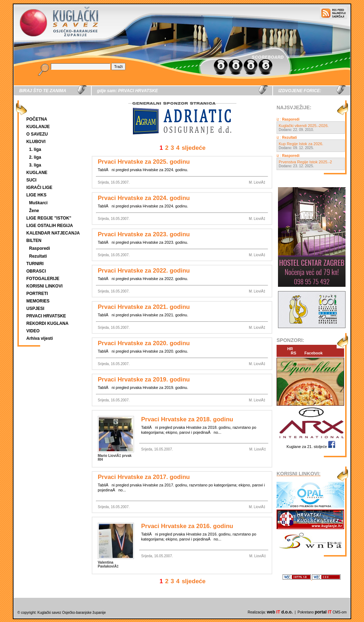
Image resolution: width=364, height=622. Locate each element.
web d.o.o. (280, 612)
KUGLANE (37, 173)
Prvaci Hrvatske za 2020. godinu (144, 343)
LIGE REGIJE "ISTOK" (49, 218)
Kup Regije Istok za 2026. (301, 144)
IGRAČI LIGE (39, 188)
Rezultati (38, 256)
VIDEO (33, 331)
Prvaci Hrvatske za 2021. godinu (144, 307)
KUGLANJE (38, 127)
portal (323, 612)
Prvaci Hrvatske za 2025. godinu (144, 162)
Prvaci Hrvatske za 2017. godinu (144, 477)
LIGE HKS (36, 195)
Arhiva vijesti (40, 338)
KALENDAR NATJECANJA (53, 233)
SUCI (31, 180)
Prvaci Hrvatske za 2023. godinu (144, 234)
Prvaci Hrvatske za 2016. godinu (187, 526)
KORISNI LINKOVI (44, 286)
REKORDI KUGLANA (47, 323)
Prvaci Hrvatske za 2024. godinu (144, 198)
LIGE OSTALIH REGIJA (50, 226)
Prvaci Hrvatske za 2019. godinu (144, 379)
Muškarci (38, 203)
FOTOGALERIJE (43, 279)
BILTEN (34, 241)
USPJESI (35, 309)
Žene (34, 211)
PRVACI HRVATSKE (46, 316)
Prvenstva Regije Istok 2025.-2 (305, 162)
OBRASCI (36, 271)
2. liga (35, 157)
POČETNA (37, 119)
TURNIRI (35, 264)
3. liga (35, 165)
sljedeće (194, 148)
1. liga (35, 149)
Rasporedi (40, 248)
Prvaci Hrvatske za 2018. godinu (187, 419)
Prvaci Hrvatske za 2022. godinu (144, 271)
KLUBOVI (36, 142)
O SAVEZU (37, 134)
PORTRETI (37, 294)
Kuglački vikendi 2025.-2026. (304, 126)
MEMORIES (38, 301)
